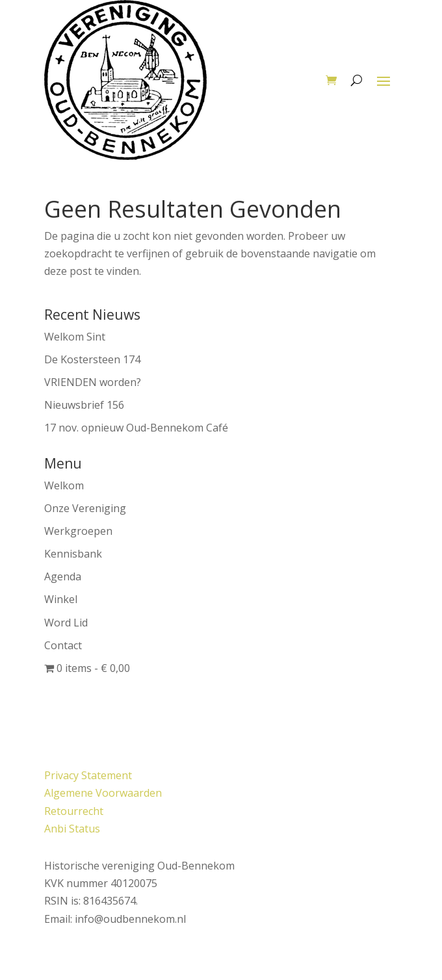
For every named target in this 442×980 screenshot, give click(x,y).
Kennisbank (73, 554)
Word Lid (66, 623)
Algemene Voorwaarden (103, 793)
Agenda (63, 576)
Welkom (64, 485)
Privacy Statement (88, 775)
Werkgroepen (78, 531)
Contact (63, 645)
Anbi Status (72, 829)
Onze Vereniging (85, 508)
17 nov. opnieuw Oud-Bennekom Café (136, 428)
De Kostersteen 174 (92, 359)
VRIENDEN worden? (93, 382)
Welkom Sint (75, 337)
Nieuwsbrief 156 (84, 405)
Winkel (61, 599)
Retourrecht (74, 811)
